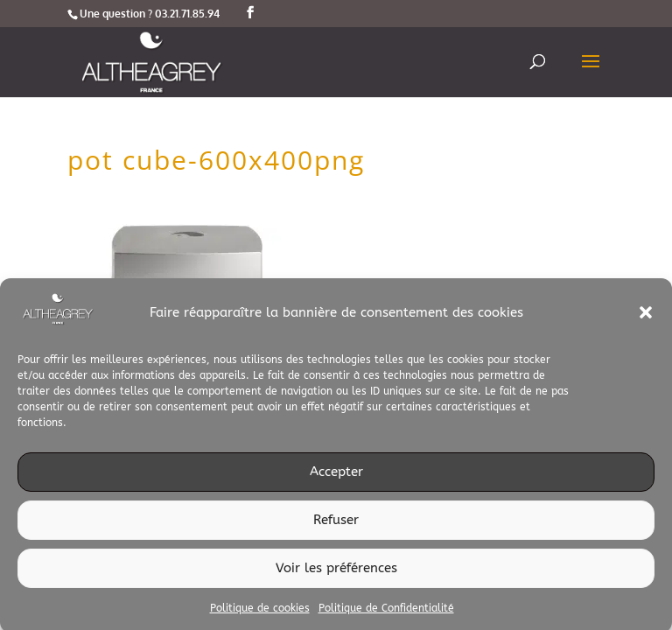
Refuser (336, 524)
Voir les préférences (336, 572)
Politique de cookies (260, 612)
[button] (646, 317)
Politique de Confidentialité (386, 612)
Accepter (336, 476)
